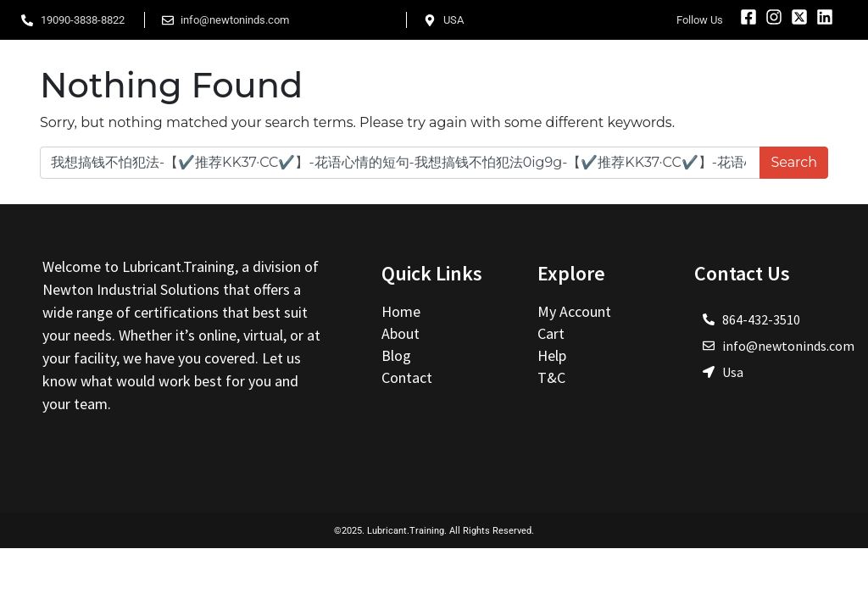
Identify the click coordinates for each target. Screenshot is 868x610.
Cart (551, 333)
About (402, 333)
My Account (574, 311)
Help (552, 355)
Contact (407, 377)
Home (403, 311)
